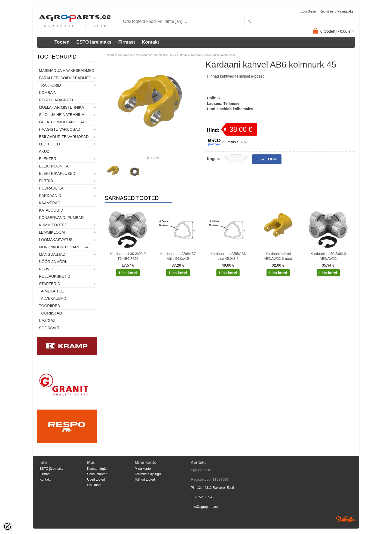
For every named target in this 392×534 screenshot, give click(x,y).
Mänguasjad (52, 254)
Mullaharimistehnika (62, 107)
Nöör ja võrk (53, 262)
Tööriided (50, 306)
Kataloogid (51, 210)
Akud (44, 151)
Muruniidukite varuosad (65, 247)
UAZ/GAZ (47, 321)
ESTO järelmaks (94, 42)
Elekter (48, 159)
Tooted (62, 42)
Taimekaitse (51, 291)
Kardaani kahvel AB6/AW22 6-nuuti (278, 256)
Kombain (48, 93)
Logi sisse (308, 11)
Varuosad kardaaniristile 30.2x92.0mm (161, 55)
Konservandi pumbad (61, 218)
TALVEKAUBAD (53, 298)
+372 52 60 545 (202, 497)
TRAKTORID (50, 85)
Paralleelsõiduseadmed (65, 78)
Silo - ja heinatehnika (62, 115)
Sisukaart (94, 485)
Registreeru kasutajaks (336, 11)
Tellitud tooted (145, 480)
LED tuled (49, 144)
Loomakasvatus (56, 240)
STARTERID (50, 284)
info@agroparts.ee (204, 507)
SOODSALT (49, 328)
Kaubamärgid (97, 469)
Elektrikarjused (57, 173)
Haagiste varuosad (60, 129)
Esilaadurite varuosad (64, 137)
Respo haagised (56, 100)
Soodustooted (97, 474)
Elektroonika (54, 166)
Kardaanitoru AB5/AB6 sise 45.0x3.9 (228, 256)
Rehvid (46, 269)
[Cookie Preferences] (8, 526)
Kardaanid (50, 196)
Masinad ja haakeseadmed (67, 71)
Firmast (127, 42)
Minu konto (143, 469)
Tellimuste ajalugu (148, 474)
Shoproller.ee (346, 519)
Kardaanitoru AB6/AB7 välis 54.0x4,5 (178, 256)
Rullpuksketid (55, 276)
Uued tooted (96, 480)
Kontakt (150, 42)
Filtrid (46, 181)
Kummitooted (53, 225)
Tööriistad (50, 313)
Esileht (109, 55)
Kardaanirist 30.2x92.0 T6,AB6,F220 (128, 256)
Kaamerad (50, 203)
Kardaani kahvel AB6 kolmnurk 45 (214, 55)
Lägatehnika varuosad (63, 122)
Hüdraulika (51, 188)
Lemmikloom (52, 232)
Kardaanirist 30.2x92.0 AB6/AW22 (328, 256)
